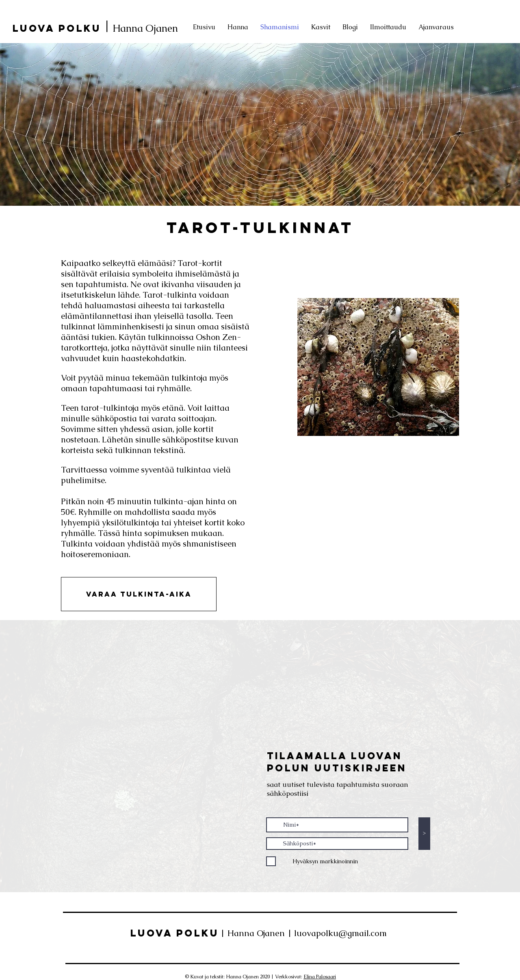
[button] (139, 594)
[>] (424, 834)
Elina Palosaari (320, 977)
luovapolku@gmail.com (340, 933)
